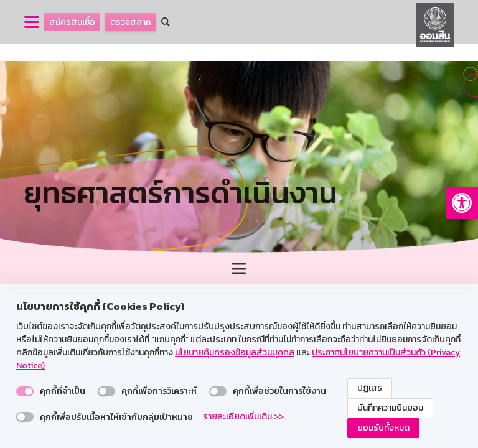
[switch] (25, 391)
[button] (462, 203)
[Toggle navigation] (239, 269)
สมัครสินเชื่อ (72, 22)
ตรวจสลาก (130, 22)
